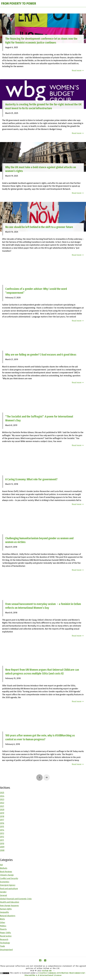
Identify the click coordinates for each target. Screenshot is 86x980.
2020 (2, 810)
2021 (2, 806)
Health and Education (10, 902)
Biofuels (4, 868)
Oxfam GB (47, 971)
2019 (2, 813)
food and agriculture (9, 889)
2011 (2, 840)
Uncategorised (6, 950)
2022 (2, 803)
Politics (3, 926)
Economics (5, 882)
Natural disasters (8, 916)
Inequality (4, 912)
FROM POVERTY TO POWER (19, 4)
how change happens (9, 906)
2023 (2, 799)
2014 (2, 830)
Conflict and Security (9, 878)
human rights (6, 909)
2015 (2, 827)
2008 (2, 850)
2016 (2, 823)
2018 (2, 816)
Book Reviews (6, 872)
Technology (5, 943)
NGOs (2, 919)
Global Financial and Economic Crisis (16, 899)
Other (3, 922)
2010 (2, 843)
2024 (2, 796)
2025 (2, 793)
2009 (2, 847)
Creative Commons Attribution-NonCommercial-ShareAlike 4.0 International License (55, 974)
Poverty (3, 929)
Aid (1, 865)
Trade (2, 946)
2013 (2, 833)
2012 (2, 837)
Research (4, 939)
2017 (2, 820)
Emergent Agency (8, 885)
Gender (3, 892)
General (3, 895)
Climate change (7, 875)
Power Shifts (5, 933)
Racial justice (6, 936)
